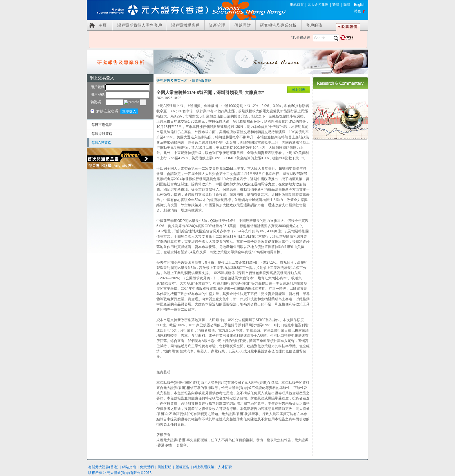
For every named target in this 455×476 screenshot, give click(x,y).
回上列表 (298, 90)
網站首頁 (297, 5)
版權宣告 (183, 467)
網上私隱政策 (204, 467)
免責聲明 (147, 467)
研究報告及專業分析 (278, 25)
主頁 (102, 25)
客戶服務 (314, 25)
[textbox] (326, 38)
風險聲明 (165, 467)
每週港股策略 (102, 134)
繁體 (336, 5)
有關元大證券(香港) (103, 467)
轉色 (358, 11)
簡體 (347, 5)
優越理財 (243, 25)
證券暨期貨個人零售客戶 (140, 25)
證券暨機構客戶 (185, 25)
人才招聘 (225, 467)
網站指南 (129, 467)
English (360, 5)
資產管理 (217, 25)
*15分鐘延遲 (301, 37)
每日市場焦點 (102, 125)
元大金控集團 (318, 5)
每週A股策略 (101, 143)
